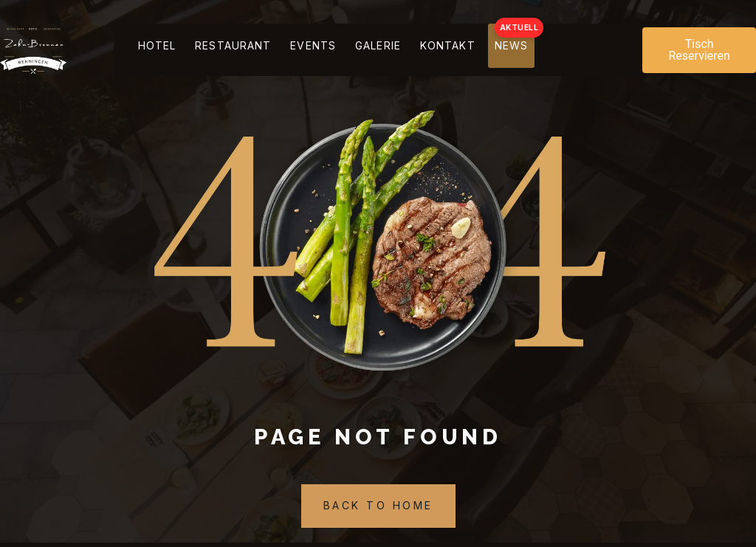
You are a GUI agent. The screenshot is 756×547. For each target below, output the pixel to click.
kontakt (493, 50)
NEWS (570, 50)
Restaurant (238, 50)
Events (331, 50)
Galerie (410, 50)
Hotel (149, 50)
